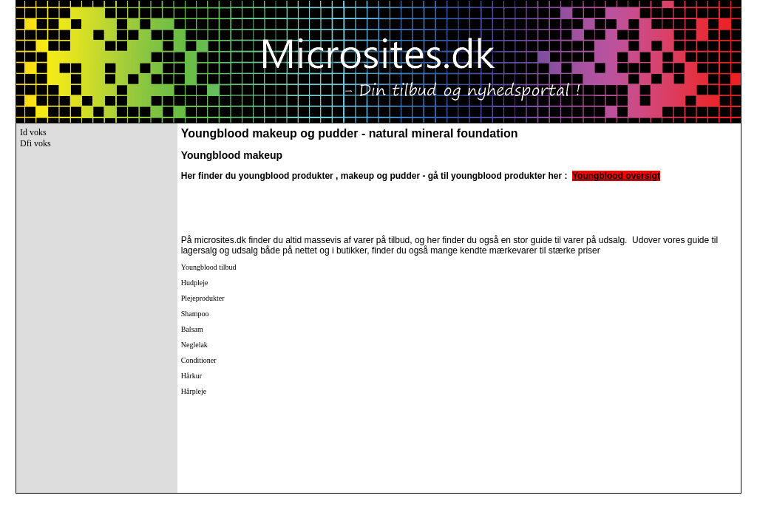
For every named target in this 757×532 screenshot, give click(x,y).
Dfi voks (35, 143)
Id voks (33, 132)
